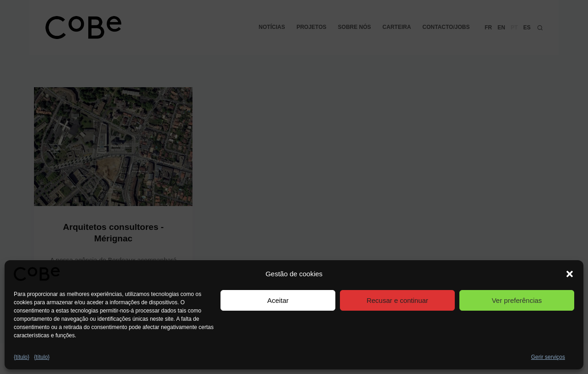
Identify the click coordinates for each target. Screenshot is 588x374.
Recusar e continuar (397, 300)
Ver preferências (517, 300)
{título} (22, 357)
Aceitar (278, 300)
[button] (570, 274)
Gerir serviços (548, 357)
